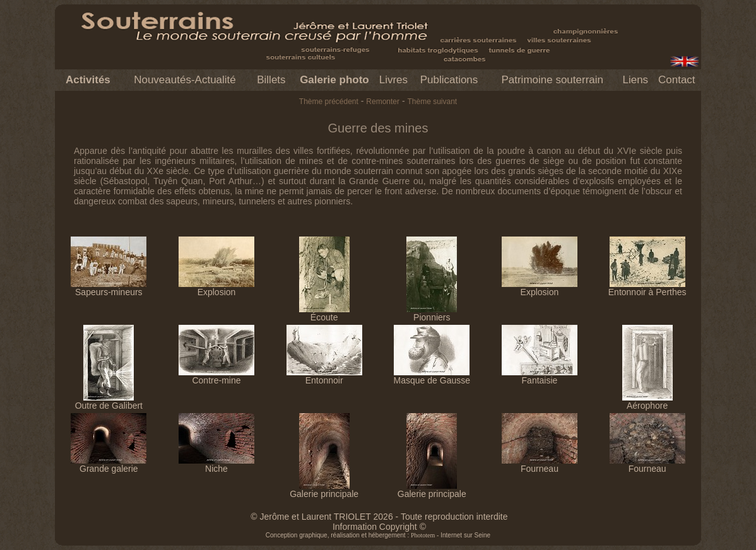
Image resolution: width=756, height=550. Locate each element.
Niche (216, 465)
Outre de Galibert (109, 401)
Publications (449, 80)
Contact (677, 80)
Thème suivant (432, 102)
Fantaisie (540, 376)
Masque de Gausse (432, 376)
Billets (271, 80)
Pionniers (432, 313)
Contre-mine (216, 376)
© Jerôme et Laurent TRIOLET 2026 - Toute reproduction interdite (379, 517)
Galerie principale (324, 490)
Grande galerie (109, 465)
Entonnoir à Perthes (647, 288)
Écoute (324, 313)
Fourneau (540, 465)
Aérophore (647, 401)
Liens (635, 80)
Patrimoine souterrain (552, 80)
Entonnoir (324, 376)
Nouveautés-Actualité (185, 80)
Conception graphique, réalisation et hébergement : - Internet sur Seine (378, 535)
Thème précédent (329, 102)
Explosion (216, 288)
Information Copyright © (379, 527)
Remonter (383, 102)
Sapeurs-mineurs (109, 288)
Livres (393, 80)
